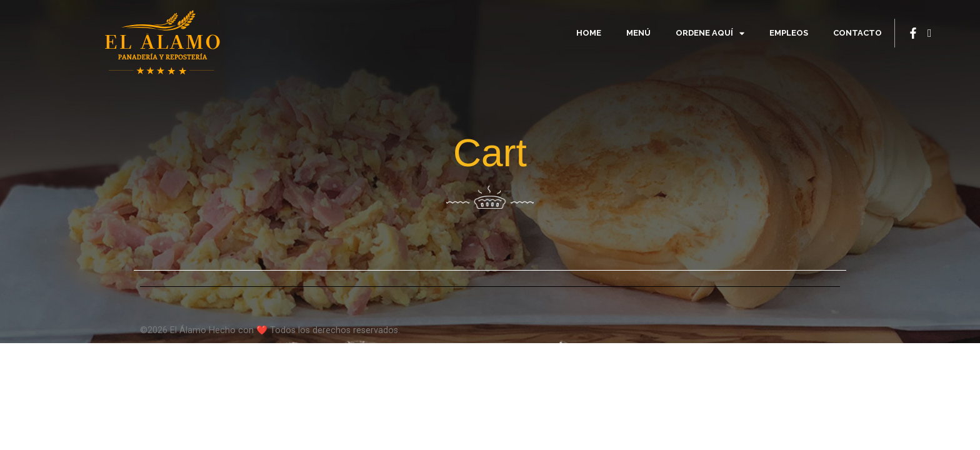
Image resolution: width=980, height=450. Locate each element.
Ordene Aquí (710, 33)
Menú (638, 33)
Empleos (789, 33)
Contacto (857, 33)
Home (589, 33)
